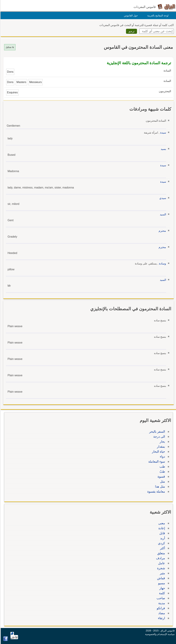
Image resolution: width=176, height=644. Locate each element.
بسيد (163, 149)
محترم (162, 231)
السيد (162, 214)
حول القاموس (130, 16)
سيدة (163, 133)
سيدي (162, 198)
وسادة (162, 264)
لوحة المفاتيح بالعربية (157, 16)
